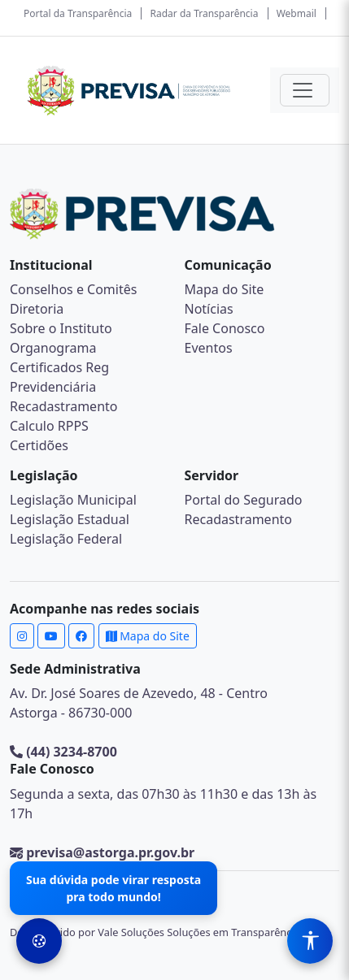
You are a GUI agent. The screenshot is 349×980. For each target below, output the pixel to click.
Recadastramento (63, 406)
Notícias (209, 309)
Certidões (39, 445)
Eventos (209, 348)
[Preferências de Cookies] (39, 941)
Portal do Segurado (244, 500)
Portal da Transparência (78, 13)
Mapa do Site (225, 289)
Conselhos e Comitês (73, 289)
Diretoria (37, 309)
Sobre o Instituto (61, 328)
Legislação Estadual (70, 519)
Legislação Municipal (73, 500)
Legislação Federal (66, 539)
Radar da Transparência (205, 13)
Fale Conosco (225, 328)
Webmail (297, 13)
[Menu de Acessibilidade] (310, 941)
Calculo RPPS (49, 426)
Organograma (53, 348)
